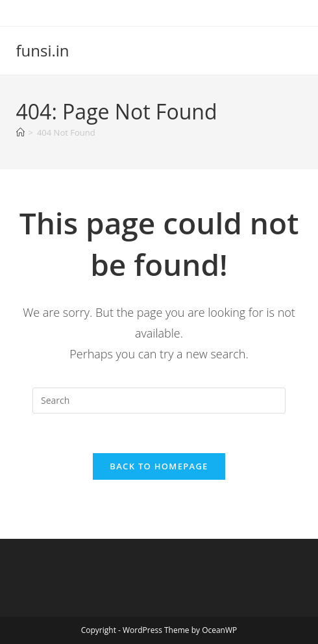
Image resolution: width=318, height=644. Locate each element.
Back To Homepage (159, 466)
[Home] (20, 132)
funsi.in (43, 50)
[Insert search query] (159, 401)
